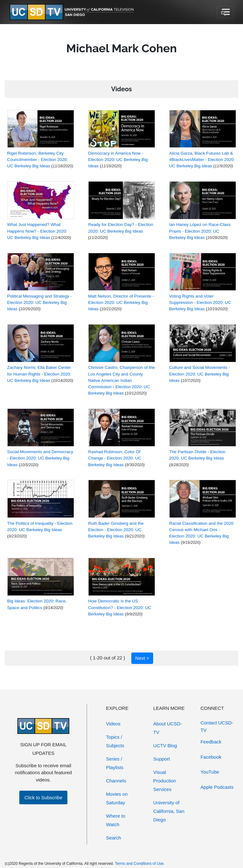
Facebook (211, 757)
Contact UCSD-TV (217, 726)
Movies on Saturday (117, 798)
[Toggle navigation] (225, 12)
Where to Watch (116, 820)
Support (162, 759)
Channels (116, 781)
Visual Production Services (165, 781)
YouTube (210, 772)
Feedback (211, 742)
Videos (113, 724)
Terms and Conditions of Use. (140, 864)
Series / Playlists (115, 763)
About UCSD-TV (168, 728)
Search (114, 838)
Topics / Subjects (115, 741)
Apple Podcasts (217, 787)
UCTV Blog (165, 746)
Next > (142, 658)
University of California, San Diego (169, 811)
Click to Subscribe (43, 797)
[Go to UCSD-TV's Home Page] (73, 12)
